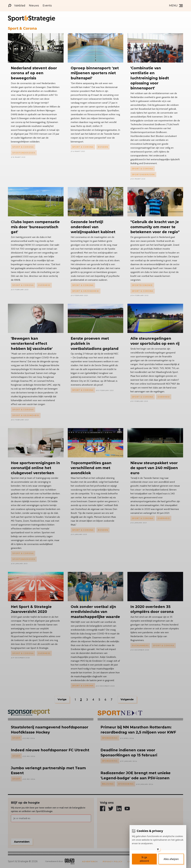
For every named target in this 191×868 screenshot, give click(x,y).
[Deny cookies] (171, 859)
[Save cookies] (144, 859)
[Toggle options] (158, 849)
